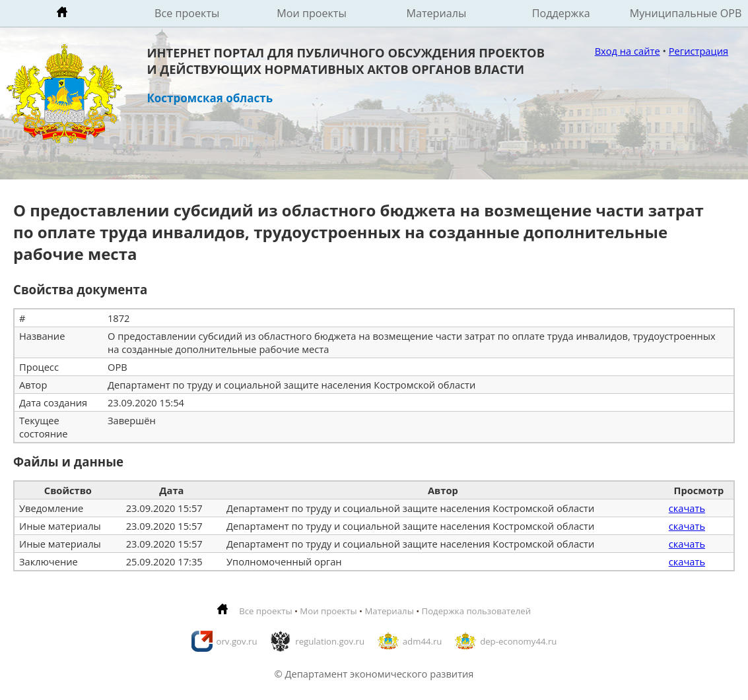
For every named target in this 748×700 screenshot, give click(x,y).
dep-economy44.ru (518, 641)
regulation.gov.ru (330, 641)
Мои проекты (312, 13)
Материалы (436, 13)
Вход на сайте (628, 51)
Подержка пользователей (476, 611)
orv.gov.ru (237, 641)
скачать (687, 508)
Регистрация (698, 51)
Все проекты (187, 13)
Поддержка (561, 13)
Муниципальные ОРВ (686, 13)
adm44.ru (423, 641)
